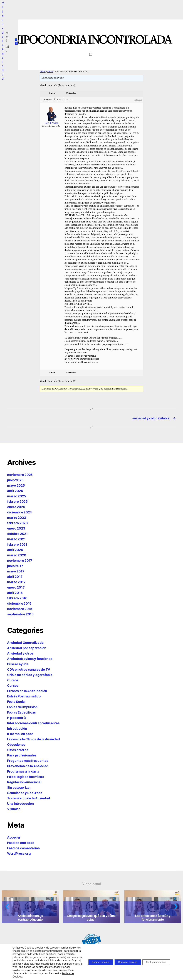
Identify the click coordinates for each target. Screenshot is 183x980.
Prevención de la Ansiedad (28, 767)
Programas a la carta (23, 773)
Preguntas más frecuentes (28, 762)
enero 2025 (16, 508)
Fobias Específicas (21, 714)
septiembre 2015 (20, 616)
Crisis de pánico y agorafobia (30, 676)
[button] (71, 8)
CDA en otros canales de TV (29, 671)
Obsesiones (16, 746)
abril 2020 (15, 551)
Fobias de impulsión (22, 708)
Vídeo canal (92, 885)
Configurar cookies (153, 957)
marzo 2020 (17, 557)
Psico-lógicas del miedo (26, 778)
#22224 (138, 100)
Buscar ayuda (18, 666)
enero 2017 (16, 589)
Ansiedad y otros (20, 655)
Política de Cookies (24, 977)
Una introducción (20, 805)
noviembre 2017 (20, 562)
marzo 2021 (16, 541)
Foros (50, 72)
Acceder (14, 839)
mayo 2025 (16, 487)
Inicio (43, 72)
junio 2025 (15, 482)
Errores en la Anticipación (27, 692)
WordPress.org (19, 855)
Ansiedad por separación (27, 649)
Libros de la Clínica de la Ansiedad (34, 741)
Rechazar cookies (119, 957)
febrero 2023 (17, 524)
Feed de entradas (21, 844)
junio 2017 (15, 567)
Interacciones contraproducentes (33, 725)
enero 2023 (16, 530)
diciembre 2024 (19, 514)
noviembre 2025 (20, 476)
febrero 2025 (17, 503)
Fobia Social (16, 703)
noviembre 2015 (20, 610)
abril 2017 (15, 578)
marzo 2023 (17, 519)
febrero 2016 (17, 600)
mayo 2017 (16, 573)
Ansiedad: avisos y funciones (30, 660)
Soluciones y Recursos (25, 794)
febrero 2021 (17, 546)
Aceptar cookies (86, 957)
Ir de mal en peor (20, 735)
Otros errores (18, 751)
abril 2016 (15, 594)
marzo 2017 (16, 583)
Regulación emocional (24, 784)
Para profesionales (22, 757)
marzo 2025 (17, 498)
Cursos (13, 682)
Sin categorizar (19, 789)
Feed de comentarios (23, 850)
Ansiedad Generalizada (25, 644)
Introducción (17, 730)
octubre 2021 (17, 535)
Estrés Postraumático (24, 698)
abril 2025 (15, 492)
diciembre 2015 (19, 605)
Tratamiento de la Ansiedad (29, 800)
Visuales (14, 810)
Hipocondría (17, 719)
